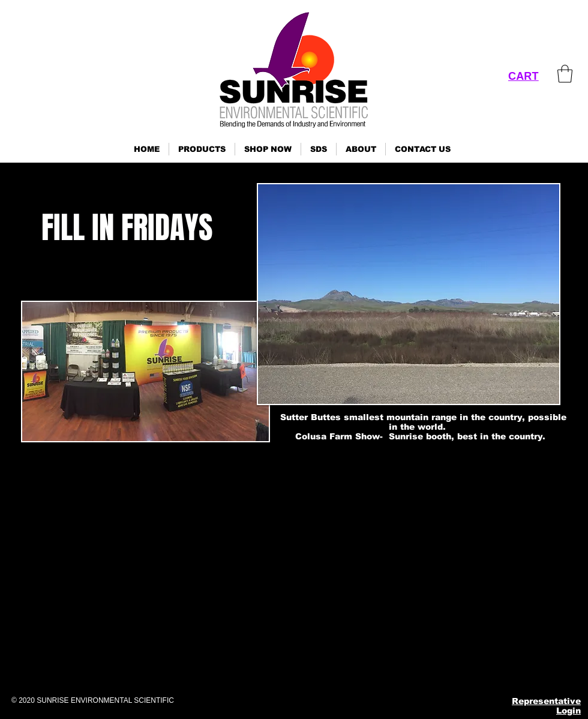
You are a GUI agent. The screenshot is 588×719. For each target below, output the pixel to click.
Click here (16, 630)
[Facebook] (414, 667)
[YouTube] (502, 667)
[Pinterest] (472, 667)
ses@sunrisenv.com (462, 610)
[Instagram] (443, 667)
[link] (565, 74)
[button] (202, 149)
